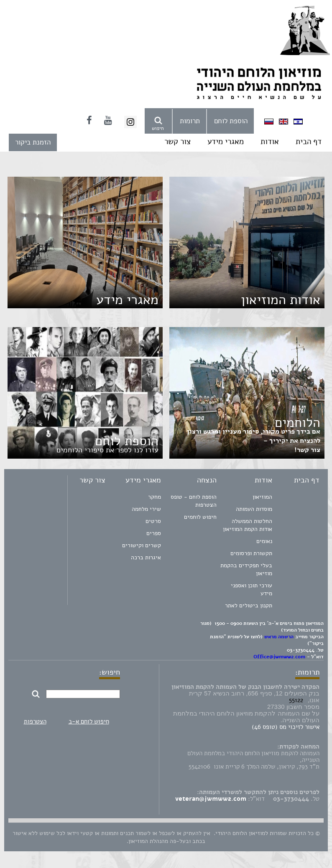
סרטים (153, 521)
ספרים (154, 533)
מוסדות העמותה (254, 509)
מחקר (155, 497)
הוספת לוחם (231, 121)
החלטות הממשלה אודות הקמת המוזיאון (248, 525)
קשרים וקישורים (142, 545)
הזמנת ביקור (33, 142)
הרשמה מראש (279, 637)
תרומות (190, 121)
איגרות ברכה (146, 557)
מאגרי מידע (226, 142)
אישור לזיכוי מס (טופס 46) (286, 727)
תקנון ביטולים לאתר (249, 605)
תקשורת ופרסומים (251, 553)
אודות (270, 142)
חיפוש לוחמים (200, 517)
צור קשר (177, 142)
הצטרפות (35, 721)
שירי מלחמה (146, 509)
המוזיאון (262, 497)
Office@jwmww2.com (279, 657)
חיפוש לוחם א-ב (89, 721)
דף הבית (309, 142)
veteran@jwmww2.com (211, 799)
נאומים (264, 541)
